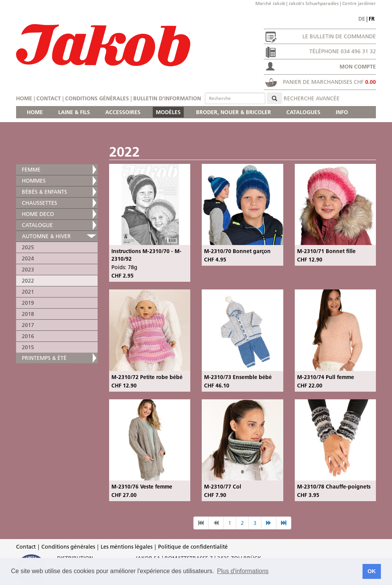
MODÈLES (168, 112)
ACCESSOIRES (123, 112)
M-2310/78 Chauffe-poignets (334, 487)
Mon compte (358, 67)
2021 (28, 292)
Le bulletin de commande (339, 36)
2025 (28, 247)
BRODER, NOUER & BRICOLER (234, 112)
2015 (28, 347)
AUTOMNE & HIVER (46, 236)
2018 (28, 314)
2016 (28, 336)
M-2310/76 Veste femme (142, 487)
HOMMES (34, 181)
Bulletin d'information (167, 98)
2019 (28, 303)
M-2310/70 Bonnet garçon (237, 251)
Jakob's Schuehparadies (314, 3)
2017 (28, 325)
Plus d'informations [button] (243, 571)
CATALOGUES (303, 112)
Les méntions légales (127, 547)
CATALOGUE (37, 225)
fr (372, 19)
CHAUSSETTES (39, 203)
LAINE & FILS (74, 112)
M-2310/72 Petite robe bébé (147, 377)
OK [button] (372, 571)
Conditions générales (97, 98)
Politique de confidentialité (193, 547)
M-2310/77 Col (223, 487)
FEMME (31, 170)
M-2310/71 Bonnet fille (326, 251)
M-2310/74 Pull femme (326, 377)
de (362, 19)
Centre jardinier (359, 3)
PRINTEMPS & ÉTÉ (44, 358)
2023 (28, 270)
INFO (342, 112)
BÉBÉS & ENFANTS (44, 192)
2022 (28, 281)
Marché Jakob (270, 3)
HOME (35, 112)
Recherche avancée (312, 98)
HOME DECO (38, 214)
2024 (28, 258)
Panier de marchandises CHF (329, 82)
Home (24, 98)
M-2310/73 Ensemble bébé (238, 377)
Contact (49, 98)
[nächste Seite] (269, 523)
